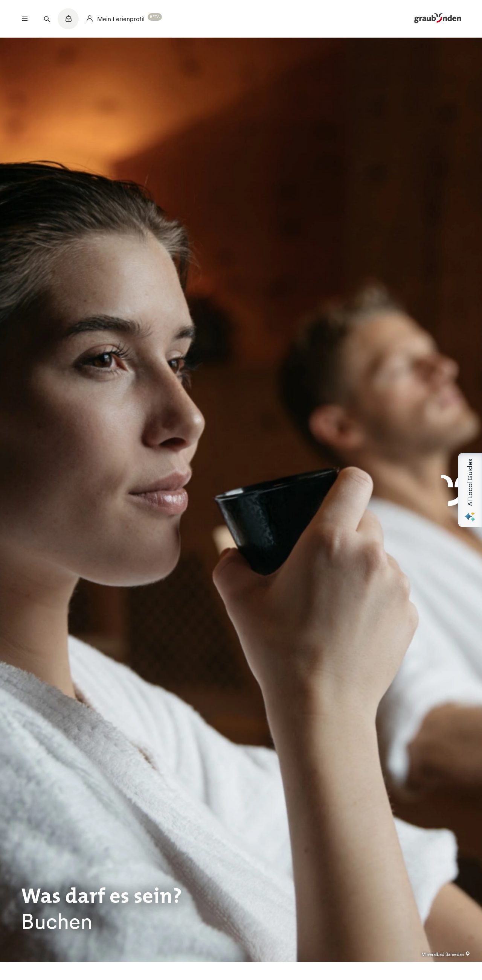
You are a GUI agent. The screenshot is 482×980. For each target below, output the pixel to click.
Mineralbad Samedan (446, 954)
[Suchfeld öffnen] (47, 19)
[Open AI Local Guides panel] (470, 490)
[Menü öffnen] (25, 19)
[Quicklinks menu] (68, 23)
